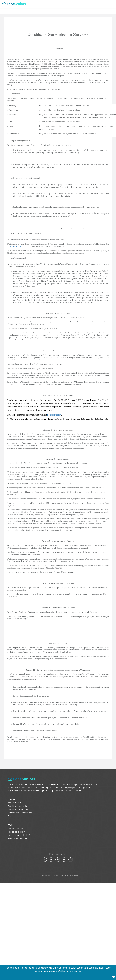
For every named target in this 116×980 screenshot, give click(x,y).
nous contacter (54, 415)
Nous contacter (15, 803)
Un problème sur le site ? (19, 835)
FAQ (10, 825)
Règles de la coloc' (16, 832)
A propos (12, 799)
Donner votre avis (16, 828)
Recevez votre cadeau (18, 839)
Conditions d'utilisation (18, 806)
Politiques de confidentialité (20, 813)
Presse (11, 816)
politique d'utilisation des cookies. (66, 971)
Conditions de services (18, 809)
